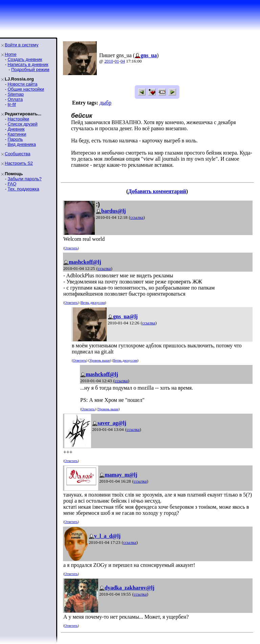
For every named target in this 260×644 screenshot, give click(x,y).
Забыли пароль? (24, 179)
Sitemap (16, 94)
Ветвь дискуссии (93, 303)
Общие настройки (26, 89)
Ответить (71, 248)
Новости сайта (22, 84)
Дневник (16, 129)
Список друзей (22, 124)
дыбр (105, 103)
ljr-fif (12, 104)
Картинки (17, 134)
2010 (109, 61)
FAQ (12, 184)
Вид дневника (22, 144)
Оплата (15, 99)
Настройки (18, 119)
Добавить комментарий (157, 191)
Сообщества (18, 154)
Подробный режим (30, 70)
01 (117, 61)
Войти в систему (21, 45)
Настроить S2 (19, 163)
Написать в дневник (28, 64)
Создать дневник (25, 59)
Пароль (15, 139)
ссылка (137, 217)
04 (123, 61)
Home (11, 54)
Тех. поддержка (23, 189)
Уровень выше (100, 360)
